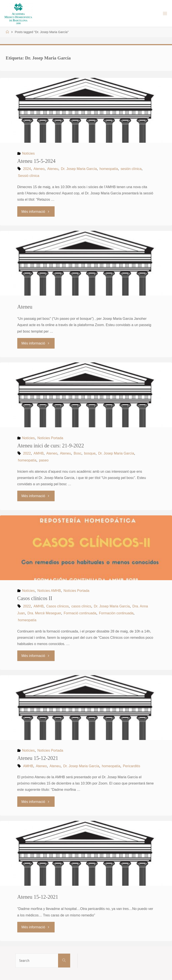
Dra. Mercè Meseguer (44, 613)
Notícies (28, 153)
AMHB (39, 453)
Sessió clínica (29, 176)
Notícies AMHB (49, 591)
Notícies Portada (50, 438)
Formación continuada (116, 613)
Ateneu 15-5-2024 (36, 161)
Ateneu (53, 169)
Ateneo (39, 169)
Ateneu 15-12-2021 (38, 758)
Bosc (77, 453)
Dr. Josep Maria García (79, 169)
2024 (27, 169)
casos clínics (81, 606)
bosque (90, 453)
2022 (27, 453)
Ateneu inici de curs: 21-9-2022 (51, 446)
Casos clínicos (57, 606)
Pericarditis (131, 766)
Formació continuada (80, 613)
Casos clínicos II (35, 598)
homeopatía (109, 169)
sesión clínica (131, 169)
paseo (44, 460)
